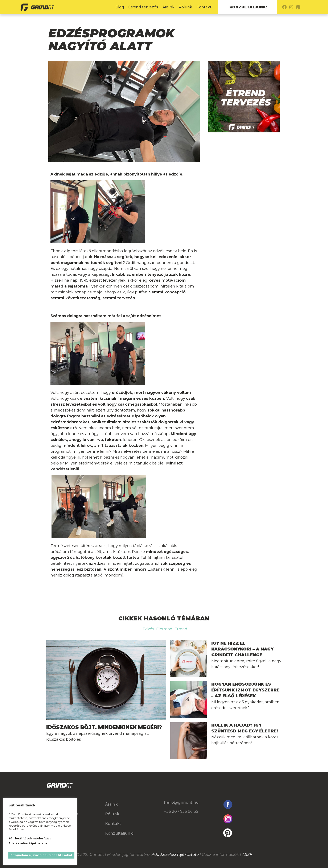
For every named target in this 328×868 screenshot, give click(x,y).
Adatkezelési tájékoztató (175, 855)
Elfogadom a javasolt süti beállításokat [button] (41, 855)
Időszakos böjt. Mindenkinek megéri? (104, 727)
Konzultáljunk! (248, 7)
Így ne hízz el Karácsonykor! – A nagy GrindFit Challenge (242, 649)
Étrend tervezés (143, 7)
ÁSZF (247, 855)
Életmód (164, 629)
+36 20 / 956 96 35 (181, 811)
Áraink (168, 7)
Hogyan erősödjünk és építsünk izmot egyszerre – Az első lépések (245, 690)
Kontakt (204, 7)
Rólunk (185, 7)
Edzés (148, 629)
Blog (120, 7)
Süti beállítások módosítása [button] (30, 838)
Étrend (181, 629)
